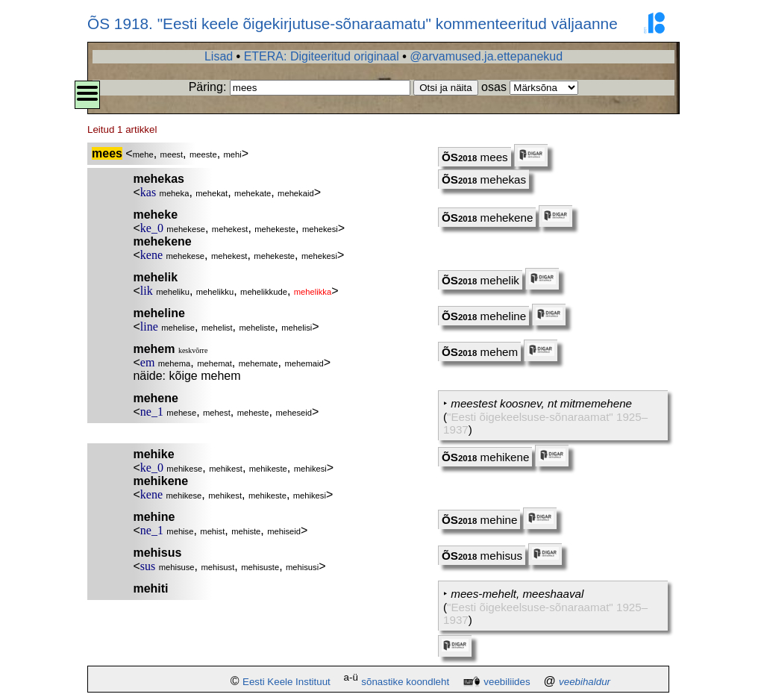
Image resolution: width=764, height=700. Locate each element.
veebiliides (507, 682)
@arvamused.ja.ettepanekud (486, 56)
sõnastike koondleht (405, 682)
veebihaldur (585, 682)
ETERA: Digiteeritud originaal (322, 56)
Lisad (219, 56)
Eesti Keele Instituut (286, 682)
